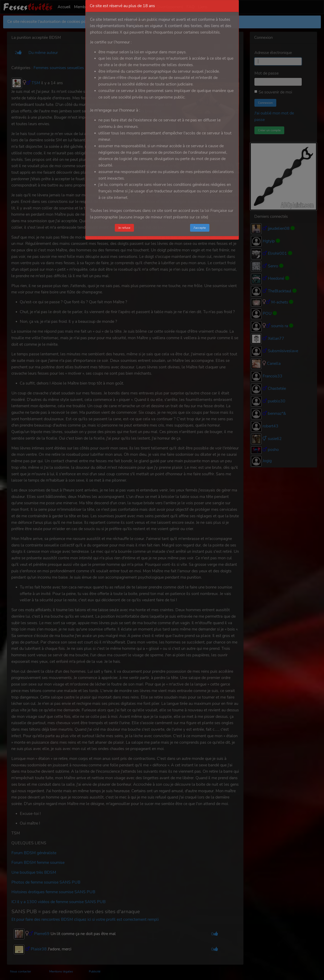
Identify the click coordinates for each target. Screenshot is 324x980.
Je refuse (124, 228)
